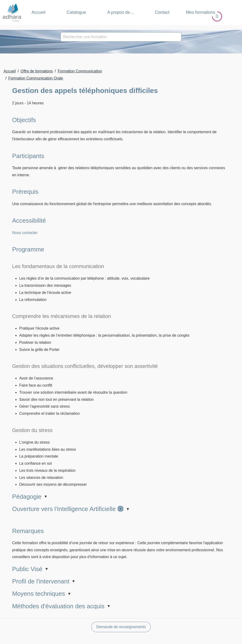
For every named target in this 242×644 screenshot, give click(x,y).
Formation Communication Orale (36, 78)
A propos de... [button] (120, 12)
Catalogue (76, 12)
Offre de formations (37, 71)
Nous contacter (25, 233)
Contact (162, 12)
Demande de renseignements (121, 627)
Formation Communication (80, 71)
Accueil (39, 12)
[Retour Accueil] (12, 13)
